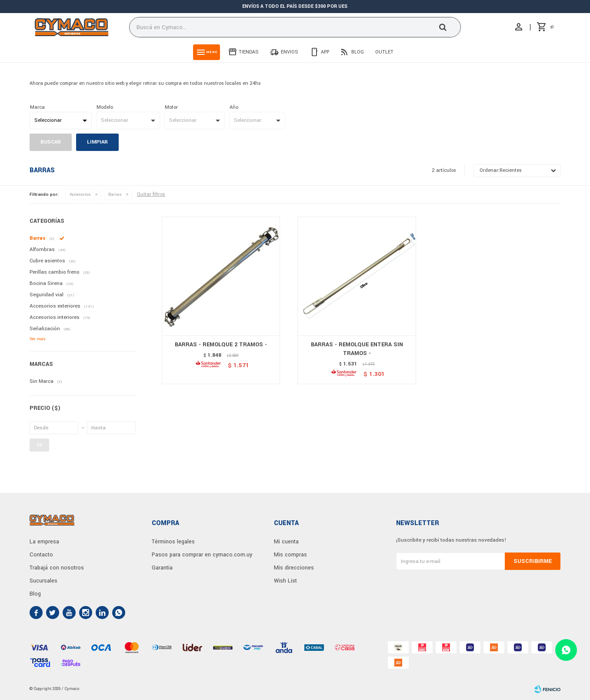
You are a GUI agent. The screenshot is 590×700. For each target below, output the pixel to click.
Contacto (41, 555)
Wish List (285, 581)
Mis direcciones (294, 568)
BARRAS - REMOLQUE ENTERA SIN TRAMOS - (357, 349)
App (325, 52)
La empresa (44, 542)
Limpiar (97, 142)
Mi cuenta (286, 542)
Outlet (384, 52)
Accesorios (80, 194)
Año (234, 107)
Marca (37, 107)
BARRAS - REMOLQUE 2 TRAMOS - (221, 345)
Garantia (162, 568)
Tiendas (249, 52)
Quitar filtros (151, 194)
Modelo (105, 107)
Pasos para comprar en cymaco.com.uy (202, 555)
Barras (115, 194)
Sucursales (43, 581)
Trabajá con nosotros (57, 568)
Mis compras (290, 555)
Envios (290, 52)
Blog (358, 52)
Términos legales (173, 542)
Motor (171, 107)
